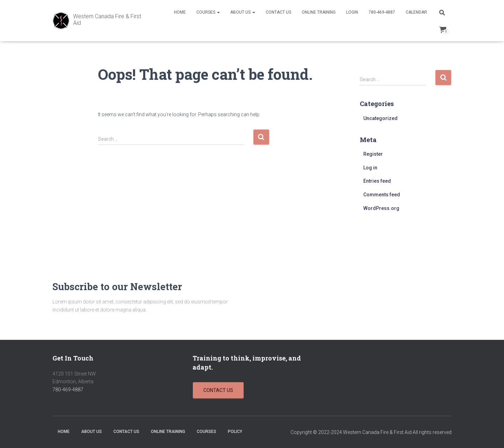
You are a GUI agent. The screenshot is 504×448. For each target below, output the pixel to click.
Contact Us (278, 12)
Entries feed (377, 181)
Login (352, 12)
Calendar (416, 12)
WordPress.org (381, 208)
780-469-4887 (382, 12)
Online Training (319, 12)
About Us (243, 12)
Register (373, 154)
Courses (208, 12)
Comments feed (382, 195)
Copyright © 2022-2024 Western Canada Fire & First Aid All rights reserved (371, 432)
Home (180, 12)
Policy (235, 432)
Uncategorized (380, 118)
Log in (370, 168)
